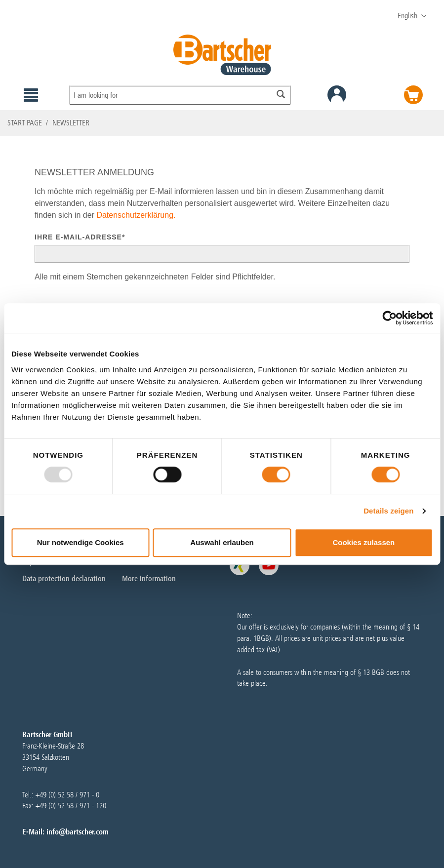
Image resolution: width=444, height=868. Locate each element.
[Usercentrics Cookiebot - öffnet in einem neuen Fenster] (389, 318)
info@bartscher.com (78, 832)
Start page (25, 123)
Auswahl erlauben (222, 542)
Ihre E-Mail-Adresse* (80, 237)
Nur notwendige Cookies (81, 542)
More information (149, 578)
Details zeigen (388, 511)
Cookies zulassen (363, 542)
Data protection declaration (64, 578)
